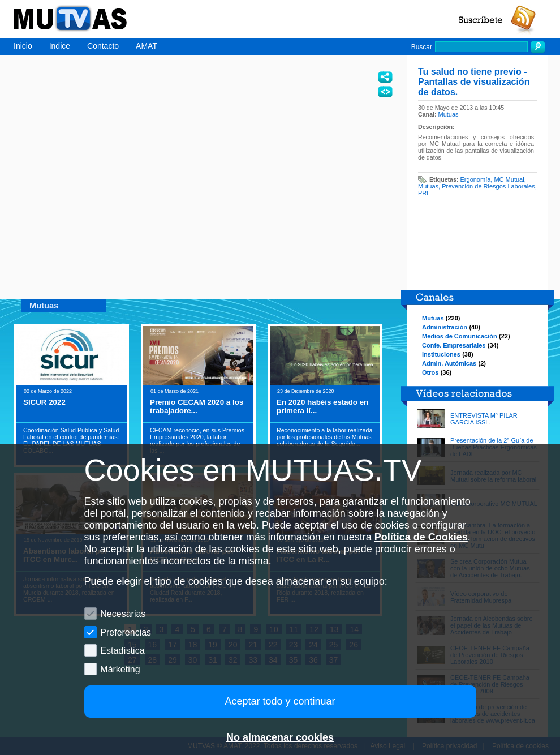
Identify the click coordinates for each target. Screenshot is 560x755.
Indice (60, 46)
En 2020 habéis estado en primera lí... (322, 406)
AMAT (147, 46)
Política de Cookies (421, 537)
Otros (430, 372)
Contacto (103, 46)
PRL (424, 193)
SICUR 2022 (44, 402)
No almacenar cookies (280, 737)
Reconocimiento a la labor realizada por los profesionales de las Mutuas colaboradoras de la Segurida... (324, 437)
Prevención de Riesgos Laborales (488, 186)
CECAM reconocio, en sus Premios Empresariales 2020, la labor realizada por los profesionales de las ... (197, 440)
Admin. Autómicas (449, 363)
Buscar (422, 47)
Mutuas (449, 114)
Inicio (23, 46)
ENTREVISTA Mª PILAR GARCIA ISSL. (484, 419)
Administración (445, 327)
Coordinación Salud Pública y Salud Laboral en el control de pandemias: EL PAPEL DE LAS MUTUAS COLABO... (71, 440)
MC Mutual (509, 179)
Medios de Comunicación (460, 336)
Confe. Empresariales (454, 345)
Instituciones (441, 354)
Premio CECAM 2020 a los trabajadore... (197, 406)
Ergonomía (476, 179)
